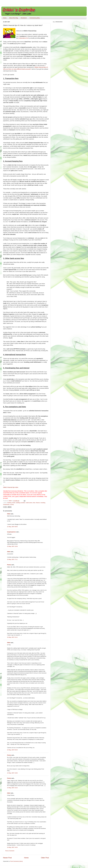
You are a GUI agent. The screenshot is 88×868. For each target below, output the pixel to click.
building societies (21, 503)
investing (43, 503)
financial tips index (11, 487)
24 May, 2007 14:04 (12, 847)
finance (38, 503)
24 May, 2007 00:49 (12, 750)
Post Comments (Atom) (17, 861)
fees (34, 503)
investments (6, 504)
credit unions (29, 503)
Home (5, 18)
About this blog (14, 18)
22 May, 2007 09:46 (12, 527)
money (12, 504)
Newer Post (7, 858)
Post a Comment (10, 851)
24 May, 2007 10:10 (12, 788)
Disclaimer (24, 18)
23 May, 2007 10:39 (12, 546)
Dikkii (9, 514)
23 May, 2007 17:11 (12, 559)
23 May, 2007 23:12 (12, 637)
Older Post (45, 858)
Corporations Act (23, 38)
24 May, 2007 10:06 (12, 773)
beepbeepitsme (11, 532)
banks (14, 503)
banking (9, 503)
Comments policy (35, 18)
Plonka (9, 565)
